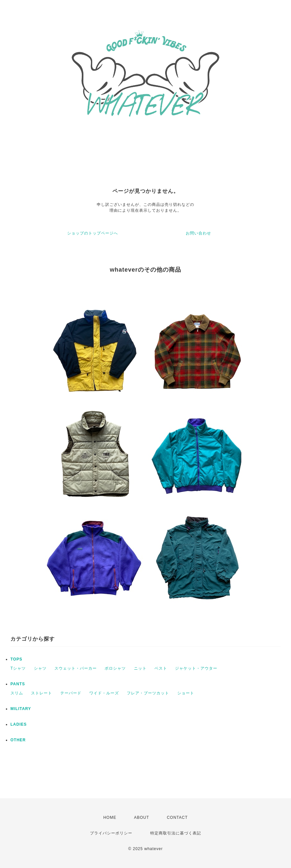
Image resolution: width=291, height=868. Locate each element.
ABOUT (141, 818)
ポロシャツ (115, 668)
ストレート (42, 693)
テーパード (71, 693)
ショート (186, 693)
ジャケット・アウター (196, 668)
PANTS (18, 684)
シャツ (40, 668)
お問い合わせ (198, 233)
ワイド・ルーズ (104, 693)
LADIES (19, 724)
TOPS (16, 659)
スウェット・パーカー (76, 668)
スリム (17, 693)
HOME (110, 818)
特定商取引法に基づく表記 (176, 833)
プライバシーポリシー (111, 833)
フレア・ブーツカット (148, 693)
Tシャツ (18, 668)
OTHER (18, 740)
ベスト (161, 668)
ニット (140, 668)
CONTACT (177, 818)
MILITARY (21, 709)
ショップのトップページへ (93, 233)
